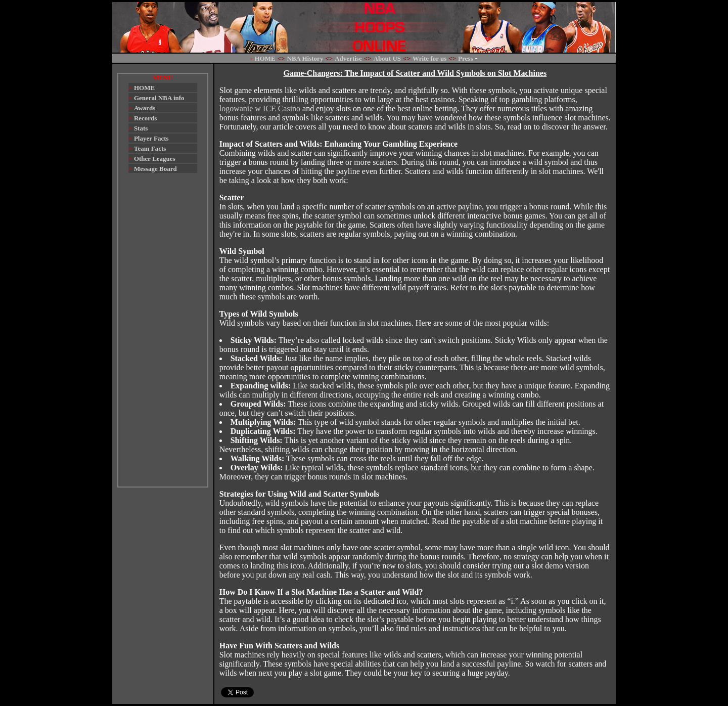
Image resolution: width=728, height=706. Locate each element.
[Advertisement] (163, 335)
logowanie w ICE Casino (260, 108)
